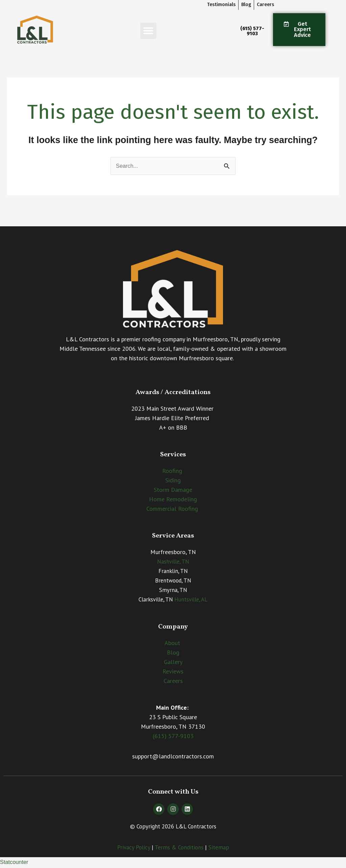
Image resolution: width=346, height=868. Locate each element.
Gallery (173, 663)
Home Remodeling (173, 500)
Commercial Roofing (172, 510)
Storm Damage (173, 491)
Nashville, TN (173, 563)
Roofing (172, 472)
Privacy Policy (134, 848)
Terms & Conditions (179, 848)
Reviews (173, 672)
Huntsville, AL (191, 600)
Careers (173, 681)
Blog (173, 653)
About (172, 644)
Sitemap (219, 848)
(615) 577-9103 (173, 737)
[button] (148, 31)
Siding (173, 481)
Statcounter (16, 863)
